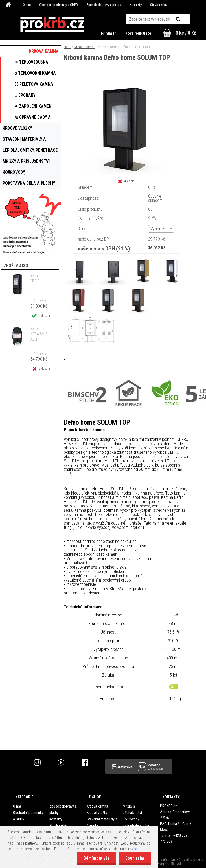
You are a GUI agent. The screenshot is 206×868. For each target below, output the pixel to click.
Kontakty (136, 5)
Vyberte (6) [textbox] (160, 229)
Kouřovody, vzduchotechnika (136, 822)
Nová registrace (138, 33)
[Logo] (52, 24)
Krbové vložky (97, 813)
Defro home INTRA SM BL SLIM (39, 334)
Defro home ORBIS (38, 278)
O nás (27, 5)
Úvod (68, 47)
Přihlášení (110, 33)
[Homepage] (9, 5)
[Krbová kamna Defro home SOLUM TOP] (127, 83)
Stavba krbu (159, 5)
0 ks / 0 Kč (186, 33)
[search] (185, 19)
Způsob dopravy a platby (104, 5)
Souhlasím (135, 858)
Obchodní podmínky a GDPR (58, 5)
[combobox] (161, 229)
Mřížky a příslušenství (132, 809)
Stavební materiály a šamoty (102, 822)
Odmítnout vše (97, 858)
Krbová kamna (85, 47)
